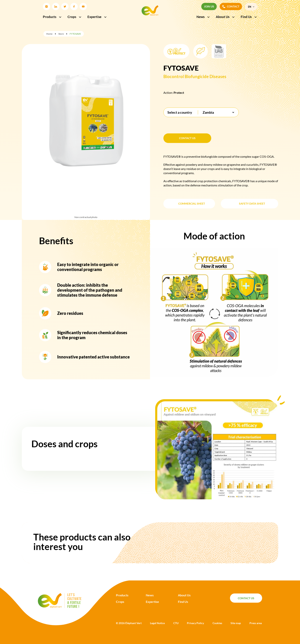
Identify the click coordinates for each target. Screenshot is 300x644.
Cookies (217, 623)
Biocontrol (174, 76)
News (203, 17)
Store (61, 34)
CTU (176, 623)
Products (52, 17)
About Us (225, 17)
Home (49, 34)
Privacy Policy (195, 623)
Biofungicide (197, 76)
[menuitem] (251, 7)
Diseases (218, 76)
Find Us (249, 17)
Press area (256, 623)
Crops (75, 17)
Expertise (97, 17)
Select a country (180, 112)
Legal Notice (157, 623)
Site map (236, 623)
